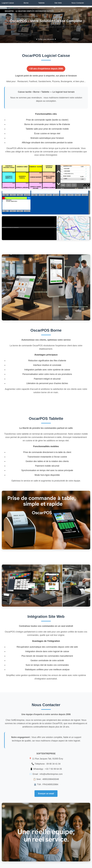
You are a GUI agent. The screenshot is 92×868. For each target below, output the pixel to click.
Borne (26, 3)
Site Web (58, 3)
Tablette (41, 3)
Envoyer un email (46, 794)
